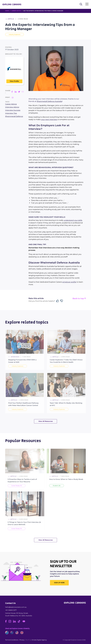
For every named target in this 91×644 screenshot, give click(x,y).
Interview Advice (12, 107)
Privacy (22, 640)
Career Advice (16, 11)
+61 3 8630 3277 (11, 610)
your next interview (49, 119)
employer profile (69, 282)
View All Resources (46, 421)
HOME (7, 11)
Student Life (57, 491)
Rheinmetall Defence (14, 116)
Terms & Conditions (12, 640)
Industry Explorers (15, 34)
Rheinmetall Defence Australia (49, 101)
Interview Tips (11, 113)
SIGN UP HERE (59, 583)
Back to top (79, 299)
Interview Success (13, 110)
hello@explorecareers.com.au (16, 607)
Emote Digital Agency (39, 640)
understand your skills (73, 220)
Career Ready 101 (17, 491)
